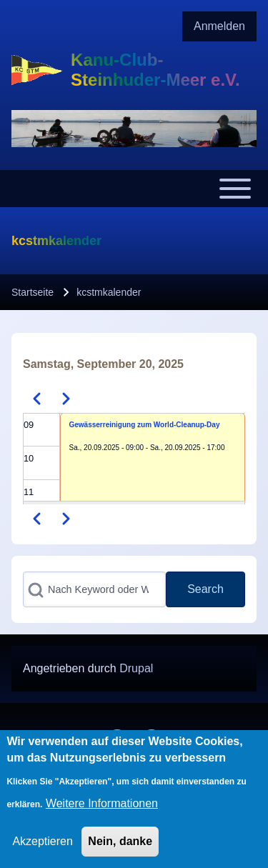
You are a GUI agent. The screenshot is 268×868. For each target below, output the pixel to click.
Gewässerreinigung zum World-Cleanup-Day (145, 425)
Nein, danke (120, 852)
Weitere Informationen (102, 814)
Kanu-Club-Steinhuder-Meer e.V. (155, 70)
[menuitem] (219, 26)
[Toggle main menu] (134, 189)
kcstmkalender (109, 292)
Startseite (33, 292)
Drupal (136, 668)
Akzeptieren (43, 852)
